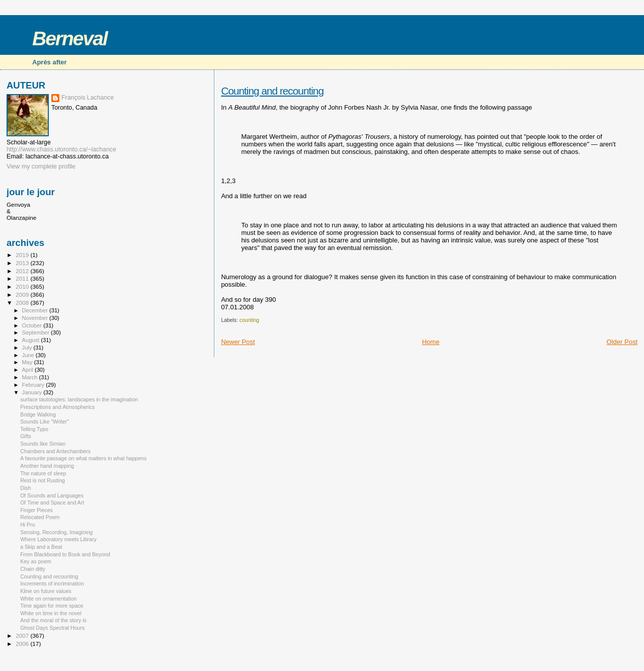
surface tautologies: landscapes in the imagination (79, 399)
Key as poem (36, 561)
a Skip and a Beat (41, 547)
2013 (23, 263)
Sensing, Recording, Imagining (56, 532)
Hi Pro (27, 525)
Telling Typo (34, 429)
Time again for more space (52, 606)
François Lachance (88, 98)
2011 (23, 278)
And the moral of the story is (53, 620)
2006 (23, 644)
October (33, 325)
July (28, 348)
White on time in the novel (51, 613)
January (33, 392)
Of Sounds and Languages (52, 495)
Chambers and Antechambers (55, 451)
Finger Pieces (36, 510)
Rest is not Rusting (43, 480)
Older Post (622, 342)
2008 (23, 303)
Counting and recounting (272, 91)
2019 (23, 255)
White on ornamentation (48, 599)
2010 (23, 286)
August (32, 340)
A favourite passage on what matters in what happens (83, 458)
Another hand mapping (47, 466)
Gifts (26, 436)
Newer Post (238, 342)
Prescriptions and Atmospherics (57, 407)
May (28, 362)
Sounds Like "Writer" (45, 422)
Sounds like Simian (43, 444)
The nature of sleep (43, 473)
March (31, 377)
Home (431, 342)
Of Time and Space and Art (52, 502)
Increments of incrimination (52, 583)
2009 (23, 295)
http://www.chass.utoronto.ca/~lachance (61, 149)
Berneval (70, 38)
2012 (23, 271)
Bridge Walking (38, 414)
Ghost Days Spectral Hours (52, 628)
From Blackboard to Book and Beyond (65, 554)
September (37, 332)
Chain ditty (33, 569)
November (36, 318)
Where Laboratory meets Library (58, 539)
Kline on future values (46, 591)
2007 (23, 636)
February (34, 385)
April (28, 370)
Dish (25, 488)
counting (249, 320)
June (29, 355)
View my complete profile (41, 166)
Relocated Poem (40, 517)
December (36, 310)
